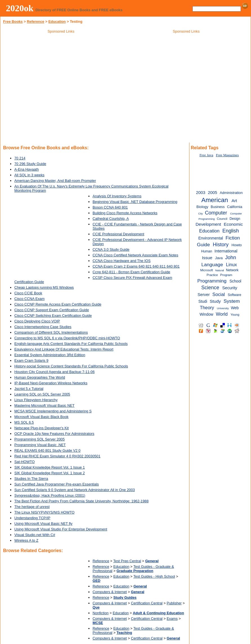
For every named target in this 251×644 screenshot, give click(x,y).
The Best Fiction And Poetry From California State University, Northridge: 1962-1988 (81, 501)
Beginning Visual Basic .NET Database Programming (135, 202)
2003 (201, 193)
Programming (212, 281)
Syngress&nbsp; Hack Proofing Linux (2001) (50, 495)
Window (206, 314)
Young (235, 315)
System (232, 301)
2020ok (20, 8)
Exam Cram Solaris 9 (31, 361)
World (222, 314)
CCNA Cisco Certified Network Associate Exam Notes (135, 255)
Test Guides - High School (154, 576)
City (200, 213)
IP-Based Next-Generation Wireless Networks (51, 383)
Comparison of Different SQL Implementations (51, 332)
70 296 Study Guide (30, 164)
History (221, 245)
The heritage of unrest (32, 507)
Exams (172, 619)
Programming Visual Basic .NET (40, 445)
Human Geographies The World (40, 377)
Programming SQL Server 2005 (40, 439)
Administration (231, 193)
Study (215, 301)
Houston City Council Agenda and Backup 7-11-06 (54, 372)
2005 (213, 193)
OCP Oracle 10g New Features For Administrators (54, 434)
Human (207, 251)
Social (219, 294)
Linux (231, 265)
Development (208, 224)
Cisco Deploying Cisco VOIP (37, 321)
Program (226, 275)
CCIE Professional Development (118, 234)
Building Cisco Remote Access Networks (125, 213)
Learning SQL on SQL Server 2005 (42, 394)
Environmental (211, 238)
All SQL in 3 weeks (29, 175)
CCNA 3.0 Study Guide (111, 249)
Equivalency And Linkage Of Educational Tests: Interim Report (64, 349)
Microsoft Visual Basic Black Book (42, 417)
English (231, 231)
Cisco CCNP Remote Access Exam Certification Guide (58, 304)
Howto (237, 245)
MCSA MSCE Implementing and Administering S (53, 411)
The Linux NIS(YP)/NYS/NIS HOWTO (44, 512)
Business (218, 207)
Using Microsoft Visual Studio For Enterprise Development (61, 529)
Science (210, 288)
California (235, 207)
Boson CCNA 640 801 (110, 207)
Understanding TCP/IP (32, 518)
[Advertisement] (186, 76)
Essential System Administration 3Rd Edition (50, 355)
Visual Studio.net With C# (35, 535)
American (215, 200)
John (231, 257)
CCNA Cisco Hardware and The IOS (122, 261)
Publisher (174, 603)
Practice (212, 275)
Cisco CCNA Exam (29, 299)
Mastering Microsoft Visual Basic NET (44, 405)
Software (234, 295)
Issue (207, 258)
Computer (216, 213)
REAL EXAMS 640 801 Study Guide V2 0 (47, 450)
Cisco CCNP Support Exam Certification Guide (52, 310)
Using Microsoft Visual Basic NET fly (43, 524)
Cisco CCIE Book (28, 293)
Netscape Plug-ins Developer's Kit (42, 428)
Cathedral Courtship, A (111, 219)
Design (235, 219)
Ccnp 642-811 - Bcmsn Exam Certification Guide (131, 272)
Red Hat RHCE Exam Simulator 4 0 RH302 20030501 (57, 456)
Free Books (13, 22)
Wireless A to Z (26, 540)
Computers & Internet (110, 592)
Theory (207, 308)
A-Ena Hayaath (27, 169)
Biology (202, 207)
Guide (203, 245)
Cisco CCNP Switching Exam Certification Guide (53, 316)
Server (204, 295)
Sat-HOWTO (24, 462)
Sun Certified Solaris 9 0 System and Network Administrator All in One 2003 (75, 490)
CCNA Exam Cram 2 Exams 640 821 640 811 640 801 (136, 266)
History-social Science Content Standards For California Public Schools (71, 366)
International (226, 251)
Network (232, 270)
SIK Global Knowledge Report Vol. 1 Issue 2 (50, 473)
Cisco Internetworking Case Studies (43, 327)
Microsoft (206, 270)
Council (222, 219)
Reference (35, 22)
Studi (203, 301)
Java (219, 258)
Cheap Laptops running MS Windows (44, 287)
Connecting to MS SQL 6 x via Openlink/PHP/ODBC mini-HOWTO (67, 338)
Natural (220, 270)
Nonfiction (101, 613)
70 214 (20, 158)
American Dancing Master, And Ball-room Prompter (55, 181)
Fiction (233, 238)
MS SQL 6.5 (24, 422)
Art (234, 201)
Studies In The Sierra (31, 479)
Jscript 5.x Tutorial (29, 389)
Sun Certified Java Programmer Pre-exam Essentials (57, 484)
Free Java (206, 155)
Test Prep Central (127, 561)
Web (235, 308)
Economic (233, 224)
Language (212, 265)
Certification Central (147, 603)
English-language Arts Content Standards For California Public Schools (71, 344)
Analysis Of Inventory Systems (117, 196)
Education (57, 22)
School (235, 281)
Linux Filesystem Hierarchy (36, 400)
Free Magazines (227, 155)
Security (230, 288)
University (223, 308)
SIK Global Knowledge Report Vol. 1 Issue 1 (50, 467)
